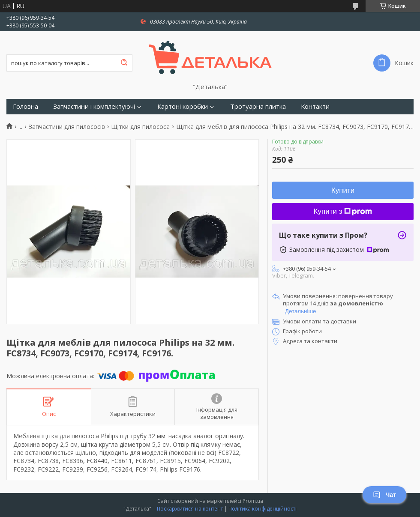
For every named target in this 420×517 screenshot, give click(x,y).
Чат (384, 495)
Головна (25, 106)
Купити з (343, 211)
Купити (343, 190)
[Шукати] (124, 63)
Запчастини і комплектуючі (94, 106)
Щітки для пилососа (140, 127)
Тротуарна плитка (258, 106)
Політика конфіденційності (262, 509)
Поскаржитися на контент (190, 509)
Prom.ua (253, 501)
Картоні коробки (183, 106)
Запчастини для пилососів (67, 127)
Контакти (315, 106)
